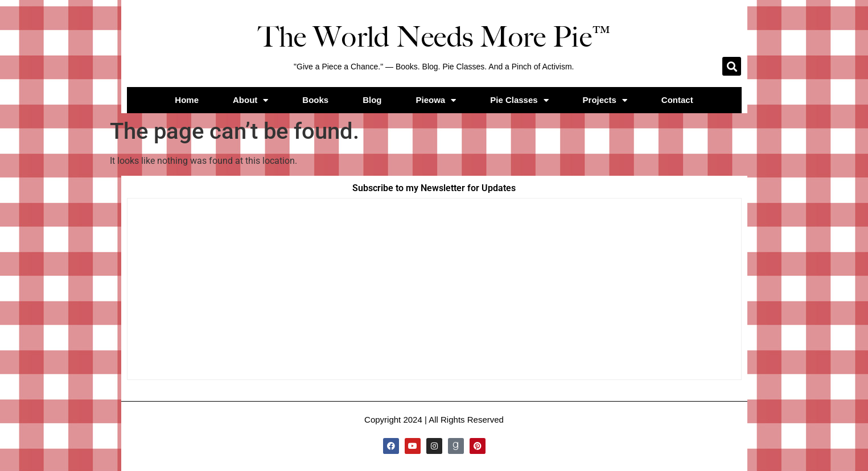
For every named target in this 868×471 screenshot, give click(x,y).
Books (315, 100)
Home (187, 100)
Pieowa (436, 100)
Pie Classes (519, 100)
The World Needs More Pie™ (434, 37)
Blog (372, 100)
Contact (677, 100)
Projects (605, 100)
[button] (732, 66)
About (250, 100)
